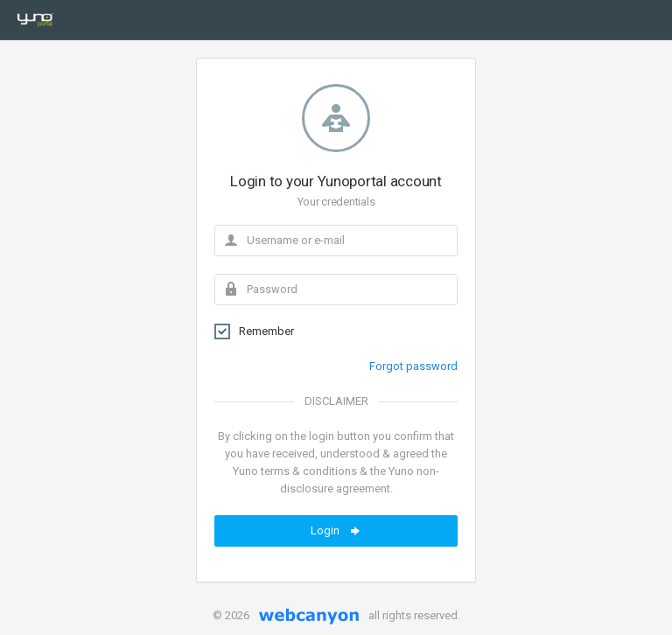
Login (336, 531)
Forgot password (413, 366)
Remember (254, 331)
